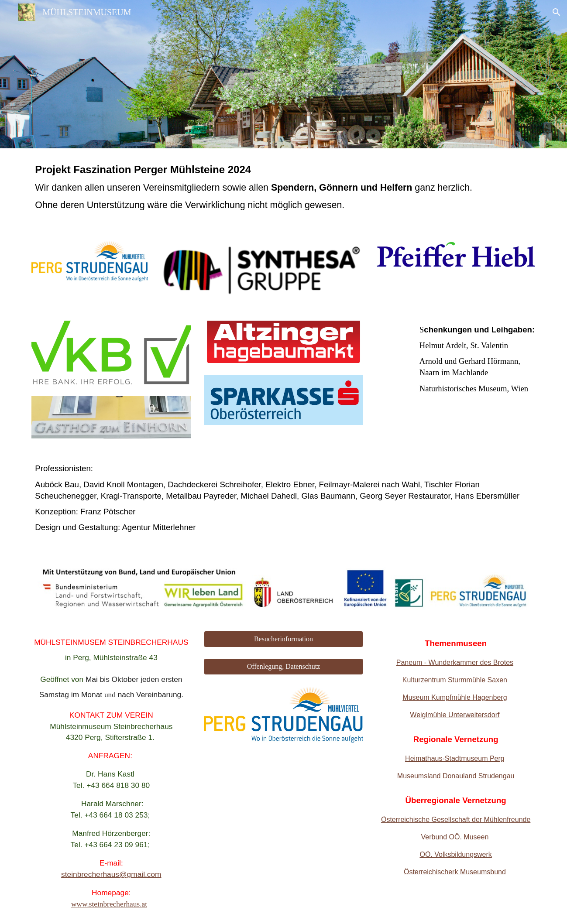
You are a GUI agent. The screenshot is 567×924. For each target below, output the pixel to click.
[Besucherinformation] (283, 639)
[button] (557, 12)
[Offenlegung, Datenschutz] (283, 667)
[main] (283, 189)
